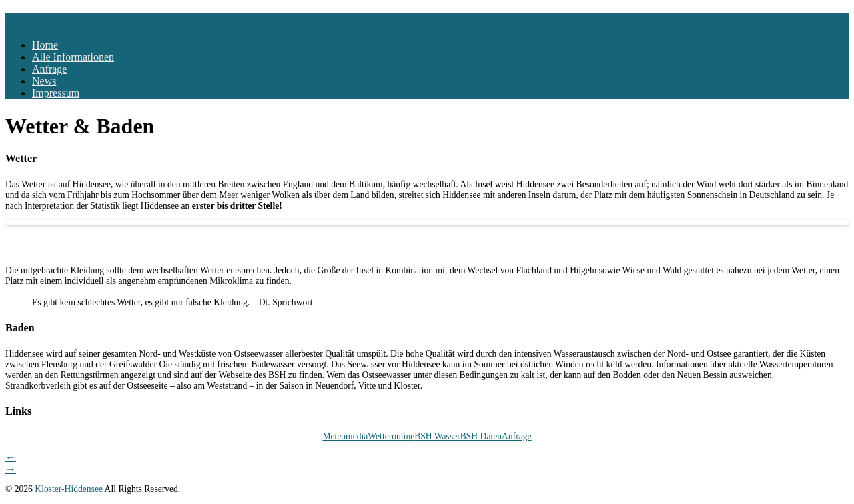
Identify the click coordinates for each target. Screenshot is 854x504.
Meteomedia (345, 436)
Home (45, 45)
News (44, 81)
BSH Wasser (437, 436)
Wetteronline (391, 436)
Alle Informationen (73, 57)
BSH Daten (481, 436)
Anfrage (49, 69)
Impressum (56, 93)
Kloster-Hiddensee (55, 20)
